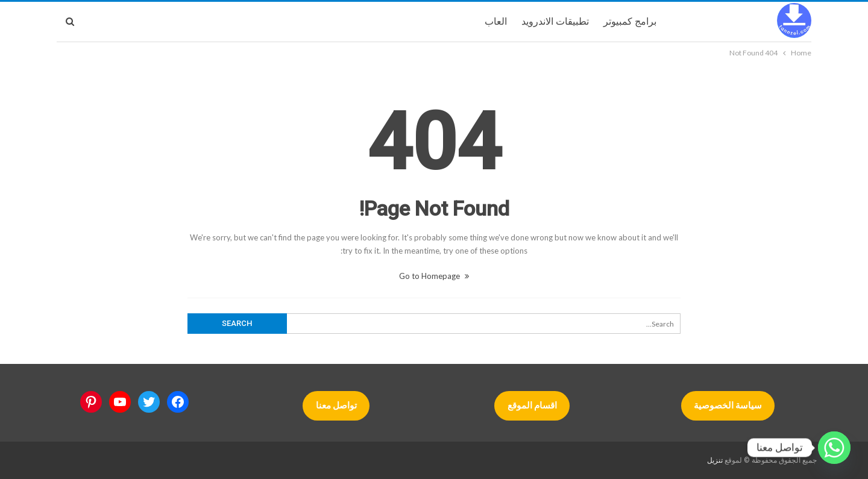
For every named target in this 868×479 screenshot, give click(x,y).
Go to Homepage (434, 276)
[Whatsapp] (834, 448)
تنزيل (715, 460)
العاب (496, 21)
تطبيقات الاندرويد (555, 21)
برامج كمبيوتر (630, 21)
